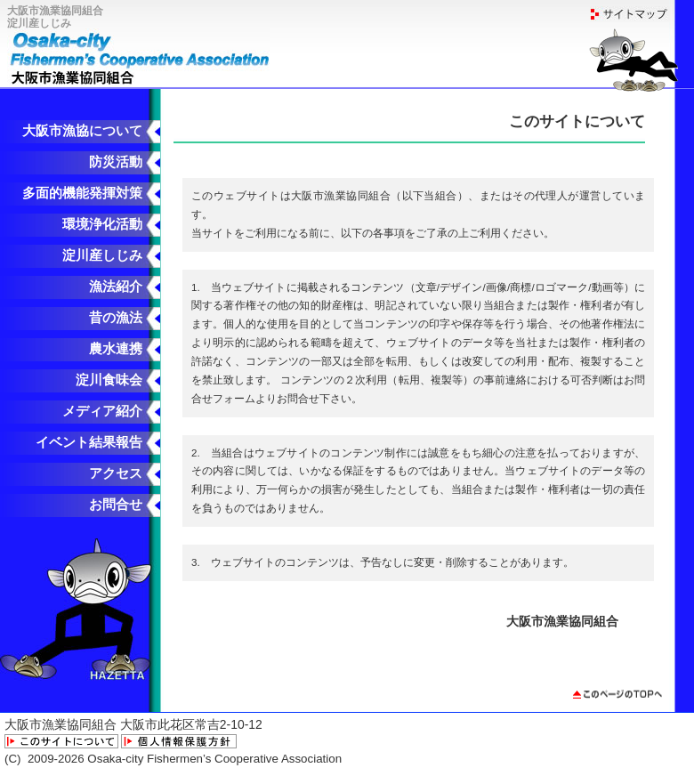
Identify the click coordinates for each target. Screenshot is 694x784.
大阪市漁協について (82, 131)
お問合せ (116, 505)
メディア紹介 (102, 411)
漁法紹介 (116, 287)
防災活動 (116, 162)
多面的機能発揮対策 (82, 193)
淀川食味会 (109, 380)
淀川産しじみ (102, 255)
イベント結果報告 (89, 442)
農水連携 (116, 349)
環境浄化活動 (102, 224)
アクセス (116, 473)
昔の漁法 (116, 318)
